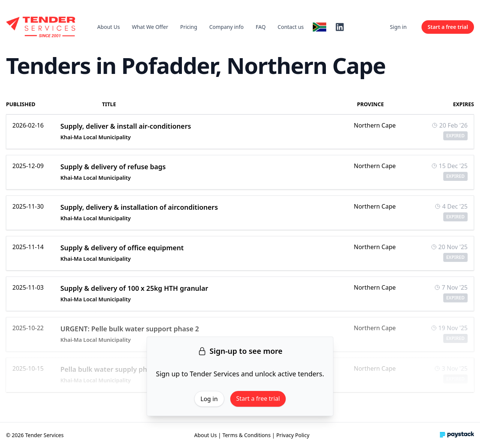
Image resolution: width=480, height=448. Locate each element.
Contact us (291, 27)
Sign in (398, 27)
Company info (226, 27)
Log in (209, 399)
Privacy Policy (293, 435)
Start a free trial (258, 398)
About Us (108, 27)
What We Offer (150, 27)
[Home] (41, 27)
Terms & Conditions (247, 435)
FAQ (261, 27)
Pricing (188, 27)
